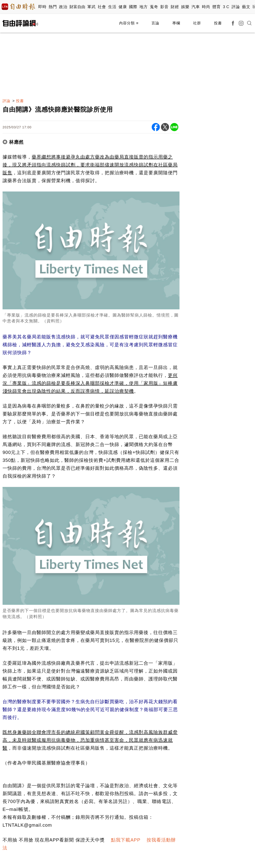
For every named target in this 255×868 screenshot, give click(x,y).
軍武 (91, 7)
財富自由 (77, 7)
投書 (218, 23)
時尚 (206, 7)
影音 (164, 7)
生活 (112, 7)
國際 (133, 7)
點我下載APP (126, 840)
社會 (102, 7)
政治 (63, 7)
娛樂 (185, 7)
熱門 (53, 7)
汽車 (196, 7)
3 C (226, 7)
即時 (42, 7)
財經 (175, 7)
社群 (197, 23)
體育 (216, 7)
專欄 (176, 23)
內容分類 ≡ (129, 23)
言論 (155, 23)
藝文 (246, 7)
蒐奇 (154, 7)
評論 (236, 7)
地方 (143, 7)
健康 (123, 7)
